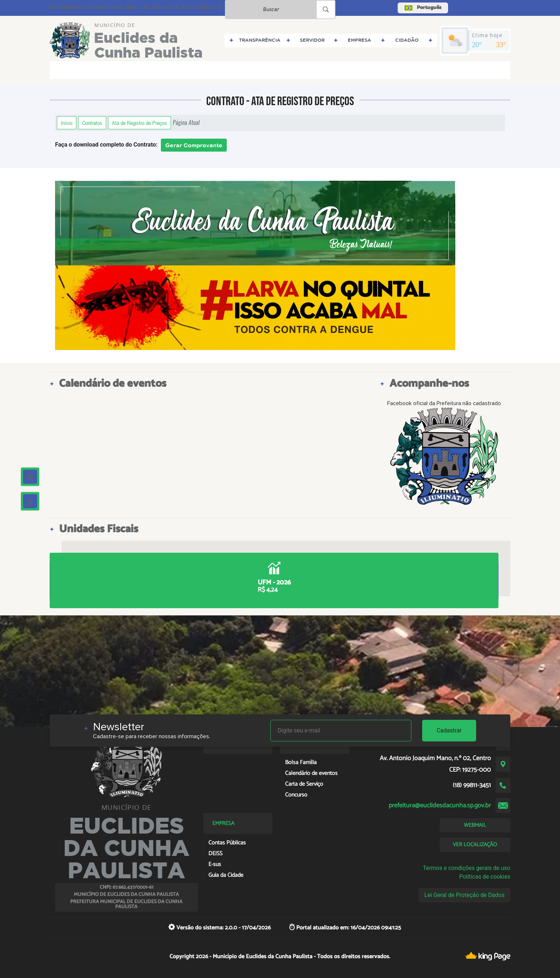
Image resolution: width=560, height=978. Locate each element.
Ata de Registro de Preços (139, 123)
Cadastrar (449, 730)
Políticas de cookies (485, 877)
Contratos (92, 123)
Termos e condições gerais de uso (467, 868)
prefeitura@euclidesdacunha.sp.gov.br (440, 806)
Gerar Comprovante (194, 145)
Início (67, 123)
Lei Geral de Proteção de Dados (464, 895)
